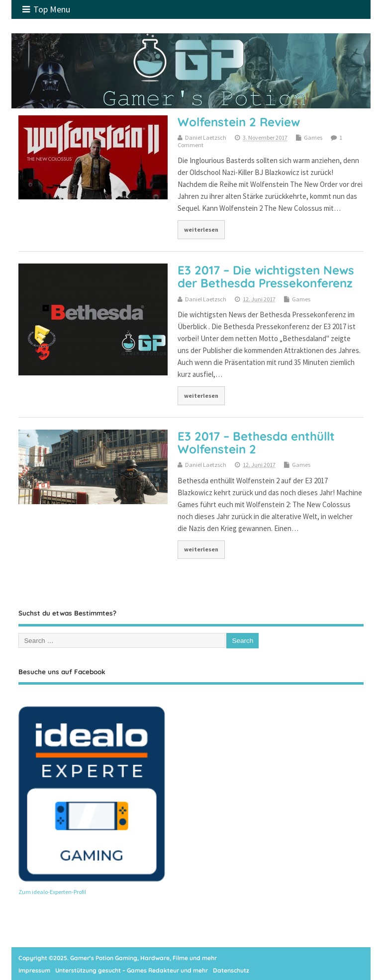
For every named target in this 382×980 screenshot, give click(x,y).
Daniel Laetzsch (206, 137)
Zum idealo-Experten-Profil (52, 892)
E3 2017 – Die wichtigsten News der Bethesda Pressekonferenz (266, 276)
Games (313, 137)
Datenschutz (231, 970)
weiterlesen (201, 229)
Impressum (34, 970)
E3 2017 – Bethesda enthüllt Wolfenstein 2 (256, 443)
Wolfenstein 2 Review (239, 122)
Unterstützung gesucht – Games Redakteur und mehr (132, 970)
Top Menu (46, 9)
